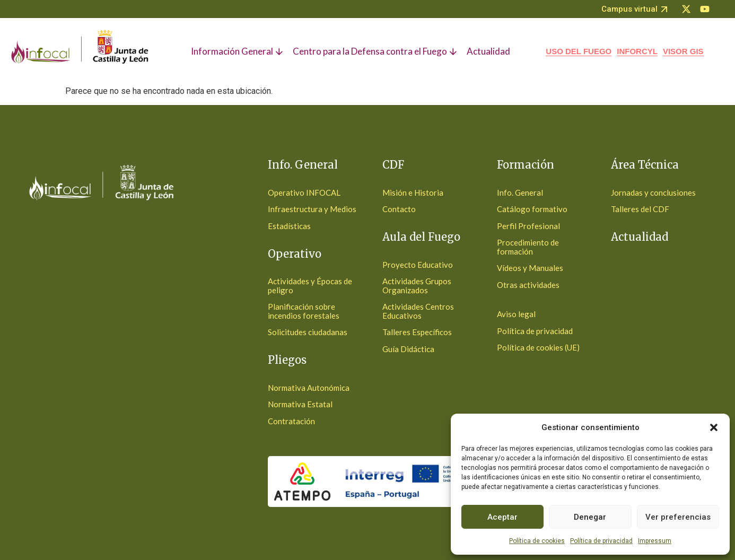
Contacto (399, 209)
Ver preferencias (678, 517)
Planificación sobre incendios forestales (304, 311)
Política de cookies (537, 541)
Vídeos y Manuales (530, 268)
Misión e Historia (413, 192)
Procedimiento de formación (528, 247)
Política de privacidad (601, 541)
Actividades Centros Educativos (418, 311)
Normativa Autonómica (309, 388)
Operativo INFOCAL (304, 192)
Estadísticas (289, 226)
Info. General (520, 192)
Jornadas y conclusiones (653, 192)
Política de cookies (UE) (538, 347)
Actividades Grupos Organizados (417, 286)
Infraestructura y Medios (312, 209)
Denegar (590, 517)
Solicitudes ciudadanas (308, 332)
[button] (714, 427)
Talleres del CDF (640, 209)
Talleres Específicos (417, 332)
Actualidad (640, 237)
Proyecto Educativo (418, 265)
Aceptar (502, 517)
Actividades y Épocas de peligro (310, 286)
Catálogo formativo (532, 209)
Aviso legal (516, 314)
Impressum (655, 541)
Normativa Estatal (300, 404)
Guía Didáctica (408, 349)
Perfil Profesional (528, 226)
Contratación (291, 421)
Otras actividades (528, 285)
